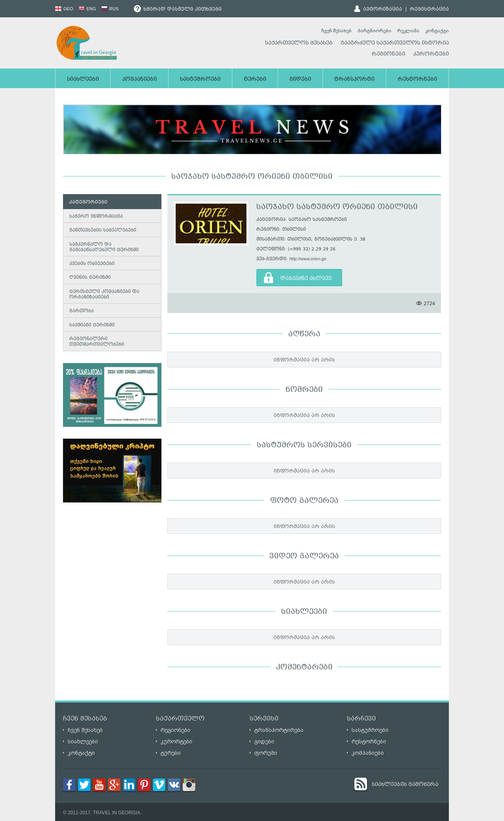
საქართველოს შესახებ (299, 43)
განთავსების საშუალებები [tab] (101, 230)
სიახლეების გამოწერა (405, 785)
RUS (110, 9)
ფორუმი (266, 753)
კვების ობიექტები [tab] (90, 264)
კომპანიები (139, 80)
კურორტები (431, 54)
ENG (87, 9)
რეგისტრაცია (429, 9)
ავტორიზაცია (383, 9)
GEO (64, 9)
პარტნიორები (374, 31)
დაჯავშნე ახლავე (306, 279)
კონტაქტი (437, 31)
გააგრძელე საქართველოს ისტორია (395, 43)
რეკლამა (408, 31)
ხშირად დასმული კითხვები (178, 9)
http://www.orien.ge (308, 259)
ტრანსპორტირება (279, 730)
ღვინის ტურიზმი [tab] (88, 278)
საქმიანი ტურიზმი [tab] (90, 325)
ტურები (255, 80)
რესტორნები (417, 80)
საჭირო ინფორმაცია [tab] (94, 216)
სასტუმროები (200, 80)
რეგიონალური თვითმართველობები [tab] (95, 342)
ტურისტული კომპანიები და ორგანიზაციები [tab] (103, 295)
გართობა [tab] (80, 311)
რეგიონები (388, 54)
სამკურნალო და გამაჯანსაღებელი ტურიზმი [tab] (102, 247)
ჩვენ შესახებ (336, 31)
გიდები (300, 80)
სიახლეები (83, 80)
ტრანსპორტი (354, 80)
